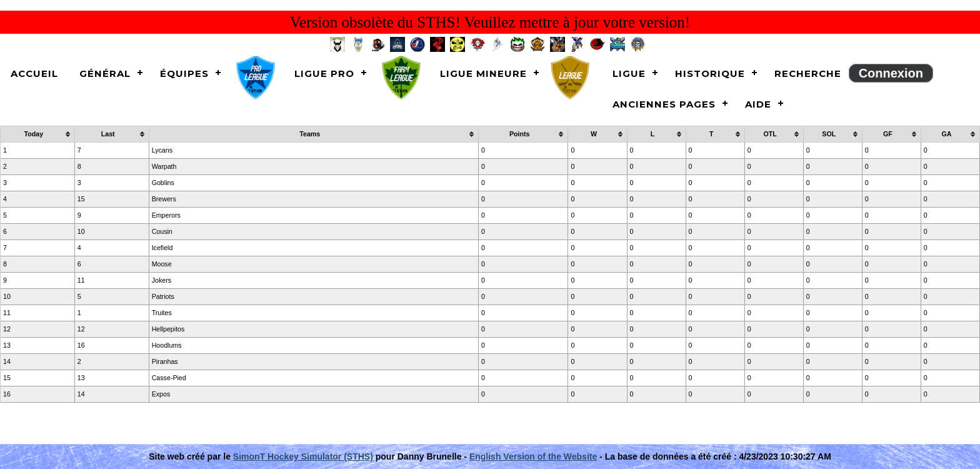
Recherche (808, 73)
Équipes (184, 73)
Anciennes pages (664, 104)
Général (105, 73)
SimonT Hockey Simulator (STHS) (303, 456)
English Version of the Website (533, 456)
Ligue (629, 73)
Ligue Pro (324, 73)
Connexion (891, 73)
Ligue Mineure (483, 73)
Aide (758, 104)
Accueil (34, 73)
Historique (710, 73)
